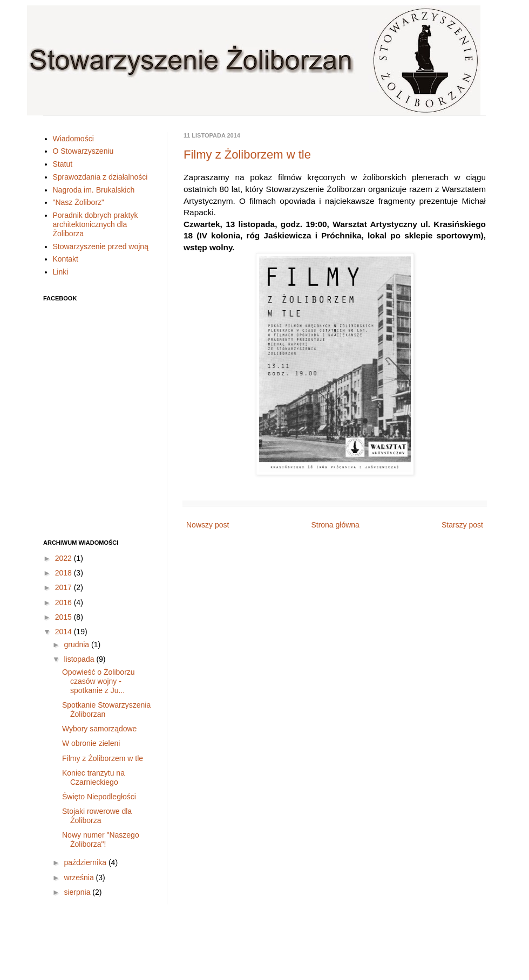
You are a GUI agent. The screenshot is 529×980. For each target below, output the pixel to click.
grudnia (77, 645)
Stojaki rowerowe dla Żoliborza (97, 816)
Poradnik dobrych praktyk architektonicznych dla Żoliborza (96, 224)
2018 (65, 573)
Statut (63, 164)
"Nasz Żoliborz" (79, 202)
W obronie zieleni (91, 743)
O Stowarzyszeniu (83, 151)
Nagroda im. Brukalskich (94, 190)
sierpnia (78, 892)
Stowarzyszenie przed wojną (101, 246)
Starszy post (462, 525)
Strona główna (335, 525)
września (80, 878)
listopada (80, 659)
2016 (65, 602)
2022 (65, 558)
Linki (61, 272)
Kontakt (66, 259)
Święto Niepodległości (99, 797)
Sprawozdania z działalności (100, 177)
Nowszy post (208, 525)
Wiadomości (73, 139)
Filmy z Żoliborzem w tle (247, 155)
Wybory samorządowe (99, 729)
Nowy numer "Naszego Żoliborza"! (101, 839)
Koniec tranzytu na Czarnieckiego (93, 777)
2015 (65, 617)
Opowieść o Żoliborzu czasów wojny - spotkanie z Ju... (99, 681)
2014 (65, 632)
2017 (65, 587)
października (86, 862)
